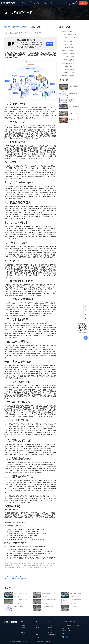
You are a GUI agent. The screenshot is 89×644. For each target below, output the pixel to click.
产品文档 (50, 625)
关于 (66, 3)
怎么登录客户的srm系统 (67, 54)
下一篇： (15, 578)
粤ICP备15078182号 (47, 642)
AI (31, 3)
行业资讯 (50, 628)
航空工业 (37, 632)
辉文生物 (37, 637)
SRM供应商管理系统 (21, 27)
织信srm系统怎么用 (66, 44)
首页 (23, 3)
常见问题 (11, 27)
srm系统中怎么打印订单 (67, 69)
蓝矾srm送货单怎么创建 (67, 57)
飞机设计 (23, 630)
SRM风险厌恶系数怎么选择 (68, 35)
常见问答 (50, 630)
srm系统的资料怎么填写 (67, 73)
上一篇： (13, 576)
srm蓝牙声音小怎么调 (66, 41)
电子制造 (23, 625)
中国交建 (37, 635)
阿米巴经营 (23, 635)
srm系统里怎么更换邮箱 (67, 60)
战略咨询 (23, 632)
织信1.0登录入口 (52, 635)
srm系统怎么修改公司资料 (67, 38)
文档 (59, 3)
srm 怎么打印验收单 (66, 32)
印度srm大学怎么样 (66, 66)
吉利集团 (37, 628)
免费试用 (49, 44)
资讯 (45, 3)
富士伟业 (37, 630)
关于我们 (50, 632)
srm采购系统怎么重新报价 (67, 76)
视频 (52, 3)
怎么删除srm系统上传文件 (67, 63)
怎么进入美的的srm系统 (67, 50)
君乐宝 (36, 625)
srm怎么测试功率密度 (66, 47)
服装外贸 (23, 628)
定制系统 (37, 3)
